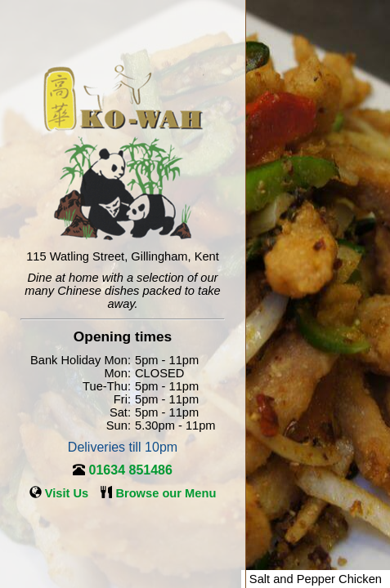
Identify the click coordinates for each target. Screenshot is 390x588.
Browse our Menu (166, 493)
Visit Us (67, 493)
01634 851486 (131, 470)
